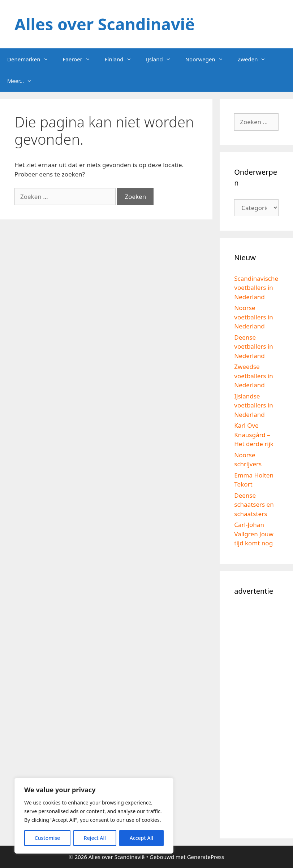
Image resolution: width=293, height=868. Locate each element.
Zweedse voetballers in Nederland (253, 376)
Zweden (255, 59)
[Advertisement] (256, 716)
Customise (47, 838)
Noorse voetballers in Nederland (253, 317)
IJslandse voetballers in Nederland (253, 405)
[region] (94, 816)
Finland (122, 59)
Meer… (23, 81)
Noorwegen (208, 59)
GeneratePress (206, 857)
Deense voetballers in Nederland (253, 346)
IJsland (162, 59)
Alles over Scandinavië (105, 24)
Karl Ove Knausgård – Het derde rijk (254, 435)
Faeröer (80, 59)
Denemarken (31, 59)
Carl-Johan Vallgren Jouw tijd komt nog (254, 534)
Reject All (95, 838)
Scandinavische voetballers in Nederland (256, 288)
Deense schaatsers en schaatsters (254, 505)
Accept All (141, 838)
